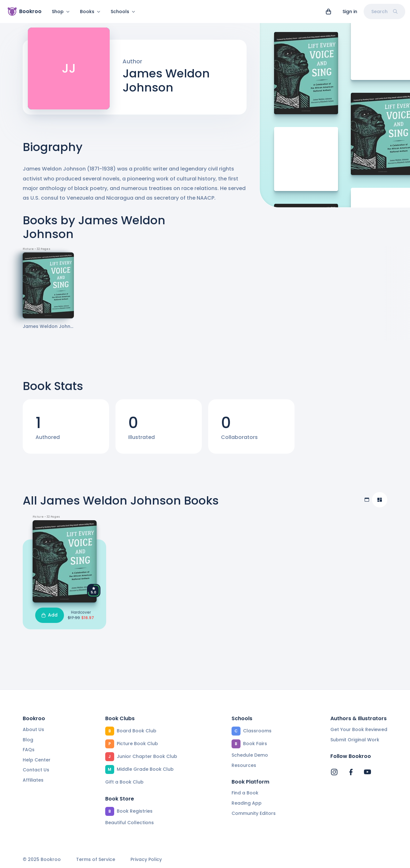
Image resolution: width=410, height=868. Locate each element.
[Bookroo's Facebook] (351, 772)
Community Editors (254, 813)
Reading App (247, 803)
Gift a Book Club (124, 782)
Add (50, 619)
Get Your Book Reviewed (359, 729)
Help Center (37, 760)
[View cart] (328, 12)
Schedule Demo (250, 755)
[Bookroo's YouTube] (367, 772)
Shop (61, 12)
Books (90, 12)
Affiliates (33, 780)
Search (384, 12)
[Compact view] (380, 504)
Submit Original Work (355, 740)
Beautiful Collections (130, 823)
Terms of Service (96, 860)
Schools (123, 12)
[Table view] (367, 504)
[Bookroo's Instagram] (334, 772)
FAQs (29, 750)
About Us (33, 729)
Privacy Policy (146, 860)
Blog (28, 740)
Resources (244, 765)
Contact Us (36, 770)
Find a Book (245, 793)
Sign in (350, 12)
